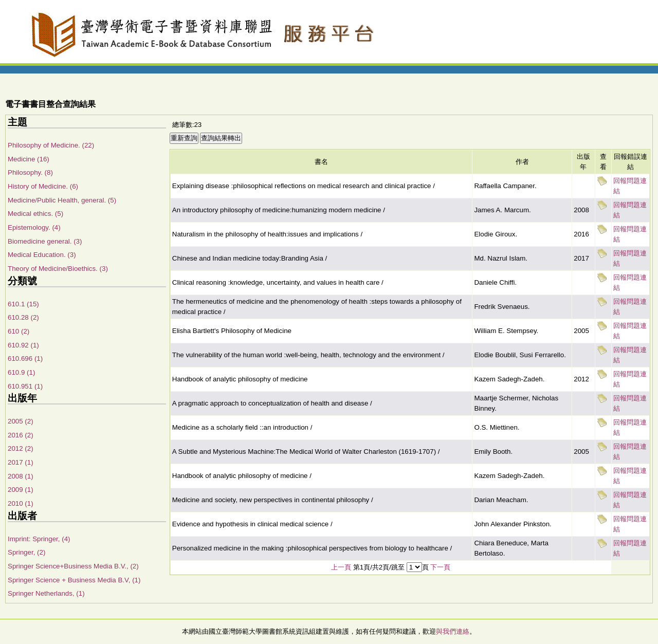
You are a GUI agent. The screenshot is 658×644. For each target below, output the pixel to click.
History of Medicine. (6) (43, 186)
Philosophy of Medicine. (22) (51, 145)
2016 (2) (21, 435)
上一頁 (341, 567)
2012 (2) (21, 448)
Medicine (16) (29, 159)
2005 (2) (21, 421)
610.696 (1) (25, 358)
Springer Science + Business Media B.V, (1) (74, 580)
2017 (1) (21, 462)
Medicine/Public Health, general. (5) (62, 200)
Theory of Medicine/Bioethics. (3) (58, 269)
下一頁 (440, 567)
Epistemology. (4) (34, 227)
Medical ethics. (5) (35, 214)
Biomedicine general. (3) (45, 241)
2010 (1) (21, 503)
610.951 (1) (25, 386)
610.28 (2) (23, 317)
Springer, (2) (26, 552)
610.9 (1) (21, 372)
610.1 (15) (23, 304)
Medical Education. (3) (42, 255)
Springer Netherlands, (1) (46, 593)
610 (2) (19, 331)
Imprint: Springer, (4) (39, 539)
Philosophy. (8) (30, 172)
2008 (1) (21, 476)
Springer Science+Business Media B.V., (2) (73, 566)
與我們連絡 (453, 631)
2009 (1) (21, 490)
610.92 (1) (23, 345)
